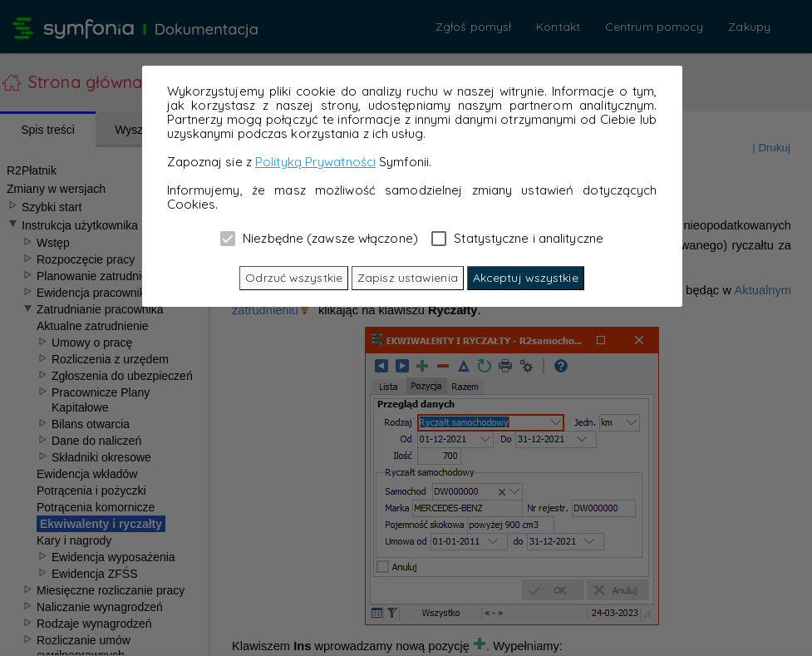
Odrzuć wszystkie (294, 278)
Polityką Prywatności (315, 162)
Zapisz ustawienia (408, 278)
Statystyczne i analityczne (517, 238)
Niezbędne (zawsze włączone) (319, 238)
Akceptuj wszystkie (526, 278)
